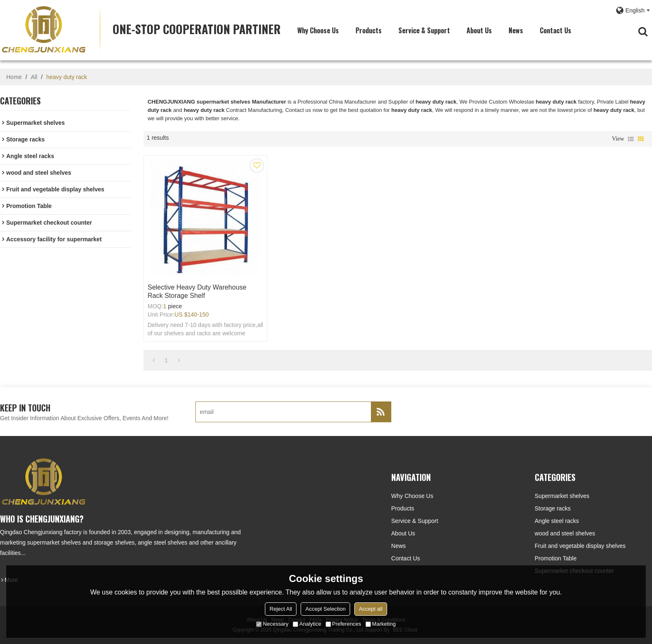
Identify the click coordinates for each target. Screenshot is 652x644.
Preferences (343, 624)
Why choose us (318, 30)
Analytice (307, 624)
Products (369, 30)
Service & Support (424, 30)
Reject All (281, 609)
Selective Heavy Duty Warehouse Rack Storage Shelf (197, 291)
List (631, 139)
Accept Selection (325, 609)
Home (14, 77)
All (34, 77)
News (516, 30)
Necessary (272, 624)
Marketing (381, 624)
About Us (479, 30)
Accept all (370, 609)
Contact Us (556, 30)
